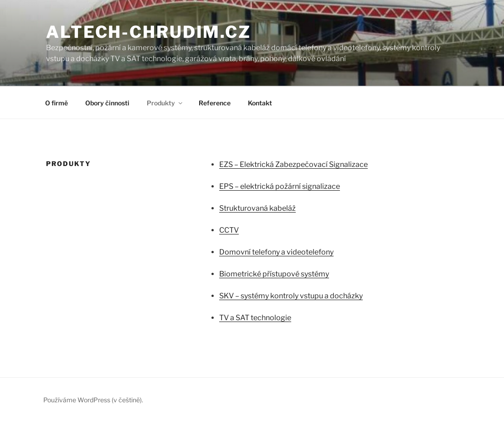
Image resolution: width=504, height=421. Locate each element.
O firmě (57, 103)
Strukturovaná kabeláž (257, 208)
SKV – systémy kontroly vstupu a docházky (291, 296)
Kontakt (260, 103)
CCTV (229, 230)
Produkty (165, 103)
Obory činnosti (107, 103)
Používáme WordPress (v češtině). (93, 400)
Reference (215, 103)
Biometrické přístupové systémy (274, 274)
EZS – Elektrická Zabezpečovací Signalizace (293, 164)
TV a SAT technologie (255, 318)
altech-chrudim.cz (149, 32)
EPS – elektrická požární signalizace (280, 186)
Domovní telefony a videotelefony (276, 252)
